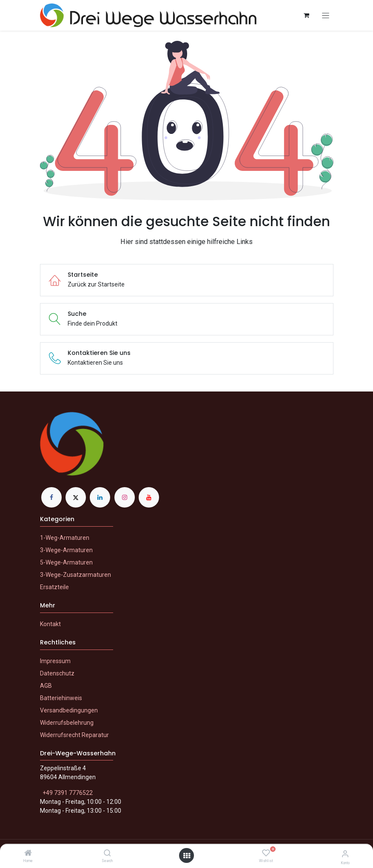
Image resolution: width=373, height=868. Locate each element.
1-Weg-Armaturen (65, 538)
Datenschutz (57, 673)
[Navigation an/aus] (326, 16)
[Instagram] (125, 497)
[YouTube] (149, 497)
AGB (46, 686)
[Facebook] (51, 497)
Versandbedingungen (69, 710)
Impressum (55, 661)
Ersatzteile (54, 587)
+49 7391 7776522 (68, 793)
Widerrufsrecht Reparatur (74, 735)
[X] (76, 497)
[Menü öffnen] (187, 856)
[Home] (28, 854)
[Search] (107, 854)
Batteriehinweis (61, 698)
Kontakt (50, 624)
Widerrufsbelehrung (67, 723)
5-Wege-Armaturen (66, 562)
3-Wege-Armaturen (66, 550)
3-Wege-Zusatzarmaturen (75, 575)
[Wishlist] (266, 853)
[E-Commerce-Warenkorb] (307, 15)
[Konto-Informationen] (345, 854)
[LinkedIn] (100, 497)
